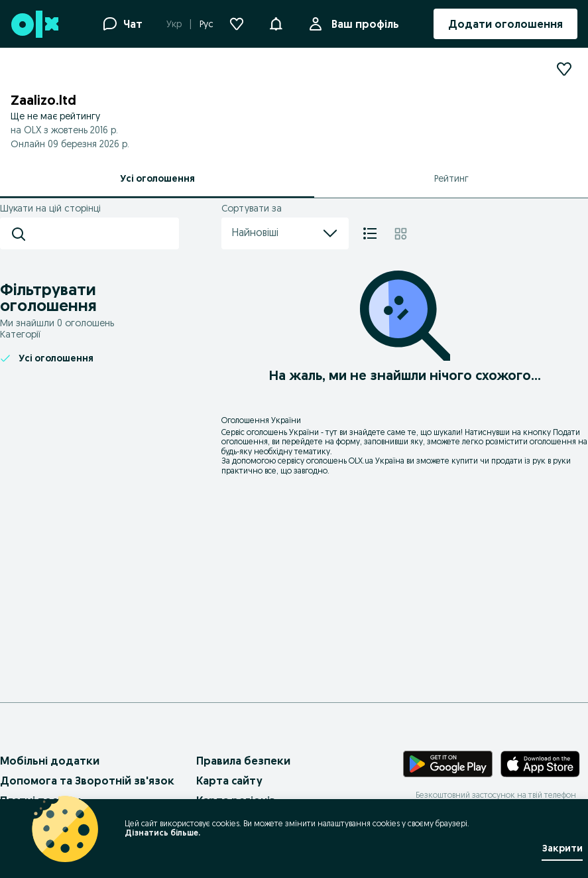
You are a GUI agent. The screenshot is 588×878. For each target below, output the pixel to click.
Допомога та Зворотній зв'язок (87, 781)
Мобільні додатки (50, 761)
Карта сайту (229, 781)
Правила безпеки (243, 761)
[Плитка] (401, 233)
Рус (206, 24)
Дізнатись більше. (162, 833)
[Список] (370, 233)
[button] (276, 23)
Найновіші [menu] (285, 233)
